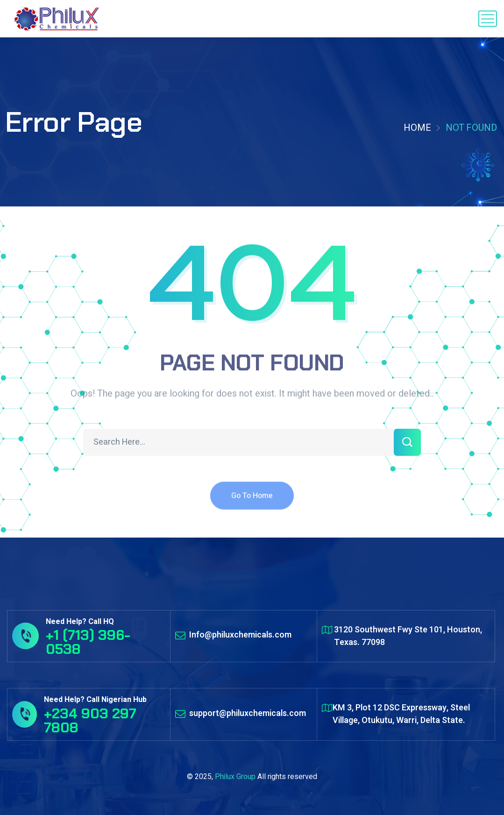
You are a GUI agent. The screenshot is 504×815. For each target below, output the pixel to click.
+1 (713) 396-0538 (88, 642)
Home (417, 128)
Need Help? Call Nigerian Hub (95, 700)
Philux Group (235, 777)
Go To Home (252, 502)
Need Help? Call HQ (80, 622)
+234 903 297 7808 (90, 720)
